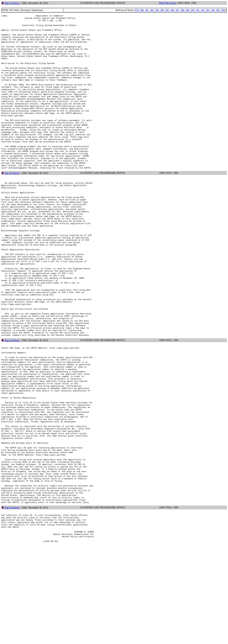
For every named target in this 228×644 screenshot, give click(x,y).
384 (162, 10)
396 (223, 10)
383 (157, 10)
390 (193, 10)
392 (203, 10)
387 (177, 10)
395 (218, 10)
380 (142, 10)
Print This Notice (168, 3)
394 (213, 10)
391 (198, 10)
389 (187, 10)
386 (172, 10)
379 (137, 10)
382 (152, 10)
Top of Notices (11, 3)
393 (208, 10)
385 (167, 10)
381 (147, 10)
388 (182, 10)
